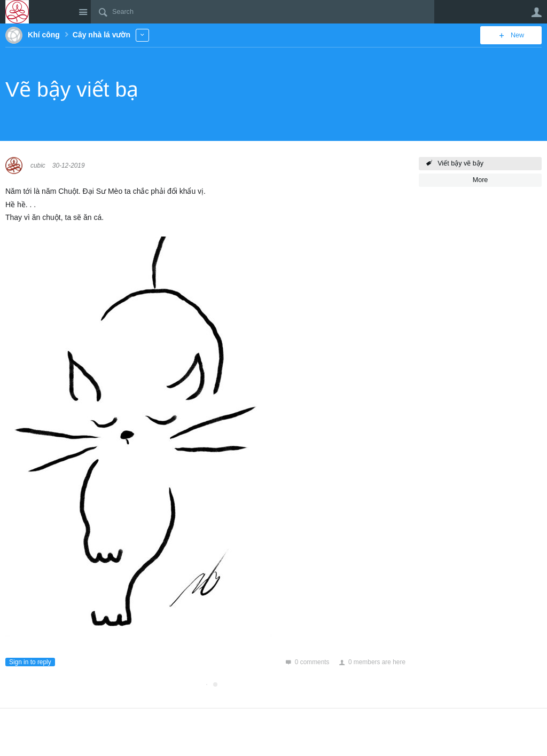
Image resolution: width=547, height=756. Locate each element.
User (536, 12)
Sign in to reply (30, 662)
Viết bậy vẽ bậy (460, 163)
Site (83, 12)
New (517, 35)
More (142, 35)
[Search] (263, 12)
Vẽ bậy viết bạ (72, 89)
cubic (38, 166)
